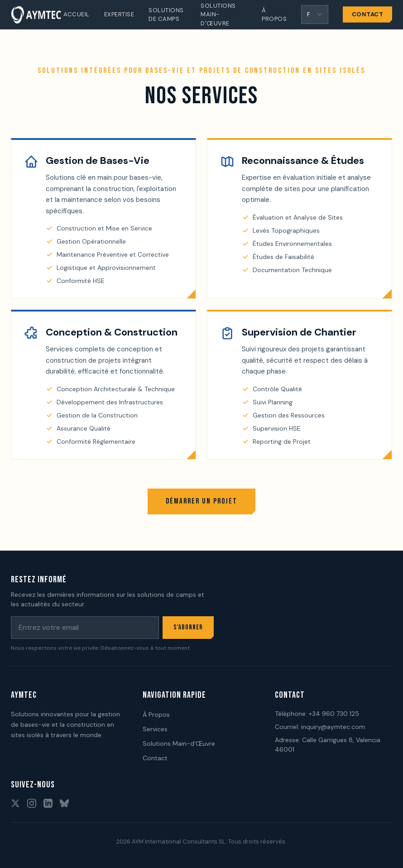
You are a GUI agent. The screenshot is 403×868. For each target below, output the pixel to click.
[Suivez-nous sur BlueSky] (64, 803)
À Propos (274, 15)
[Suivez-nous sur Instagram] (32, 803)
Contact (368, 14)
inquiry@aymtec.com (333, 727)
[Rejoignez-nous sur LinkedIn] (48, 803)
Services (155, 729)
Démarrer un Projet (201, 501)
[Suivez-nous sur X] (15, 803)
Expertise (119, 14)
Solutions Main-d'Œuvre (218, 14)
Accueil (77, 14)
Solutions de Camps (166, 15)
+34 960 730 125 (334, 714)
